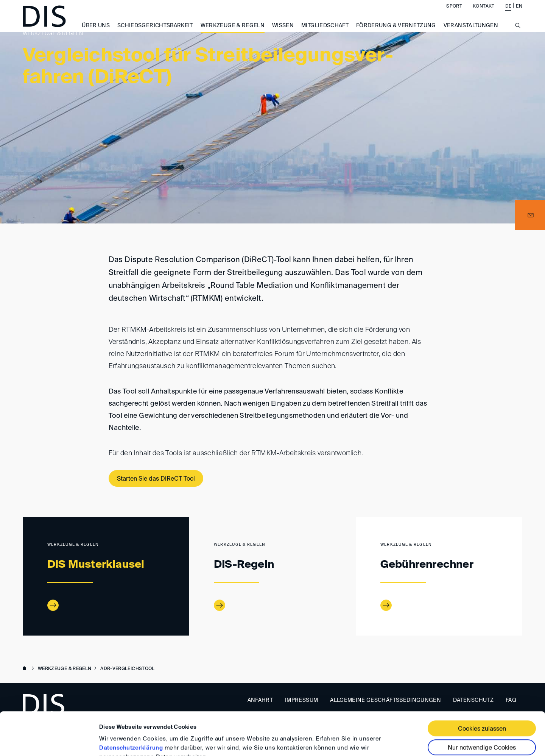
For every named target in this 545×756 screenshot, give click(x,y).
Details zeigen (118, 741)
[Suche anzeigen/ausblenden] (518, 37)
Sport (454, 14)
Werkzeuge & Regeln (233, 33)
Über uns (96, 33)
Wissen (283, 33)
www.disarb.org (26, 669)
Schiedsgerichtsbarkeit (155, 33)
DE (508, 14)
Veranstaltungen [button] (471, 33)
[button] (530, 215)
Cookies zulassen (482, 692)
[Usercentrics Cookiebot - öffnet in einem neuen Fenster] (49, 741)
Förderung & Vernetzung (396, 33)
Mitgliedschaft (325, 33)
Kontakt (483, 14)
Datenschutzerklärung (131, 711)
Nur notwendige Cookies (482, 711)
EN (519, 14)
